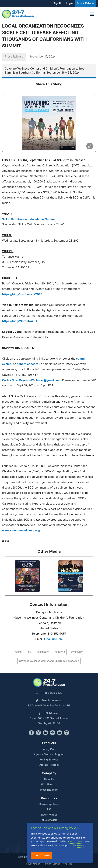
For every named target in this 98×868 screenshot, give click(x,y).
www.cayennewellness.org (21, 531)
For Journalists (49, 820)
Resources (49, 798)
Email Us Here (53, 639)
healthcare (43, 652)
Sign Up (58, 3)
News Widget (49, 815)
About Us (49, 779)
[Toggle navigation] (92, 14)
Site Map (68, 864)
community (77, 652)
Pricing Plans (49, 749)
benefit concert (27, 364)
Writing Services (49, 760)
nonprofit (60, 652)
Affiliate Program (49, 765)
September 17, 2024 (42, 57)
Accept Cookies (41, 855)
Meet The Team (49, 790)
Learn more (75, 841)
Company (49, 773)
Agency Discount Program (49, 755)
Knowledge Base (49, 804)
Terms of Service (52, 864)
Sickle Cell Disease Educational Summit (29, 219)
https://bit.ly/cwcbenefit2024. (23, 294)
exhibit (7, 364)
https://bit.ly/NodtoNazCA (20, 321)
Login (69, 3)
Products (49, 743)
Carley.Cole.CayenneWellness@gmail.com (31, 380)
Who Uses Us (49, 785)
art (29, 652)
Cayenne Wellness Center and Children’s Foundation (49, 661)
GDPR (81, 845)
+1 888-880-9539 (52, 693)
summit (81, 359)
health (18, 652)
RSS (49, 810)
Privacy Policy (33, 864)
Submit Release (85, 3)
